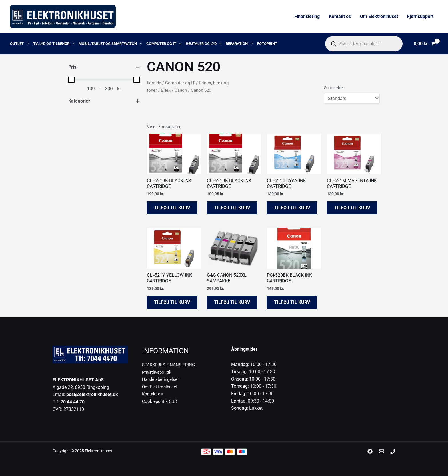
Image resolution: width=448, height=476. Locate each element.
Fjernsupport (420, 16)
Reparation (239, 44)
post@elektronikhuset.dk (92, 394)
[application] (26, 44)
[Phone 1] (393, 451)
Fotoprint (267, 44)
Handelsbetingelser (161, 379)
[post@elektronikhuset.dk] (381, 451)
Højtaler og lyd (204, 44)
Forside (154, 83)
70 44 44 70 (73, 402)
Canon (181, 90)
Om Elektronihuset (379, 16)
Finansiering (307, 16)
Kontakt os (340, 16)
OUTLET (19, 44)
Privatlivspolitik (157, 372)
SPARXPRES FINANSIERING (170, 365)
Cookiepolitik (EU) (160, 401)
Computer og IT (164, 44)
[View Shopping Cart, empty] (425, 44)
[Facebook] (370, 451)
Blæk (166, 90)
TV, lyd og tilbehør (54, 44)
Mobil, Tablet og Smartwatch (110, 44)
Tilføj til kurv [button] (172, 208)
